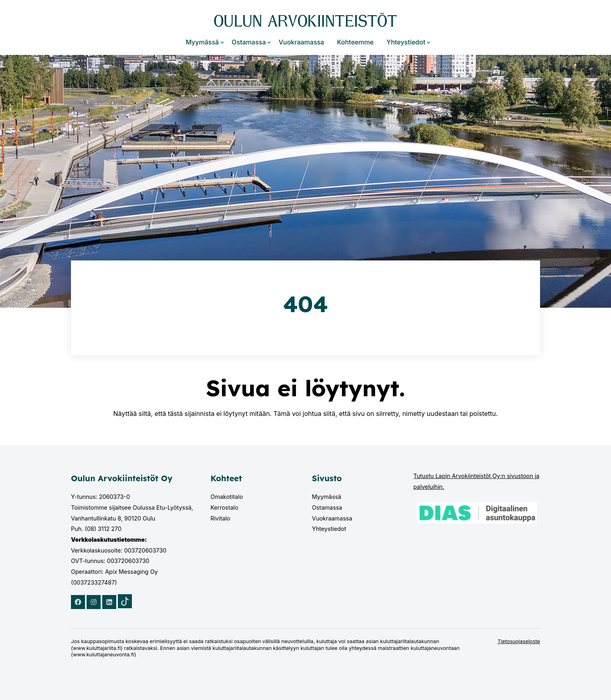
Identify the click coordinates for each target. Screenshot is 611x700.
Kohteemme (355, 42)
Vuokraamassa (301, 42)
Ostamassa (249, 42)
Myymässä (202, 42)
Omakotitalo (227, 497)
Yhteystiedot (406, 42)
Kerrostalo (225, 507)
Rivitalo (220, 518)
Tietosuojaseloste (519, 641)
